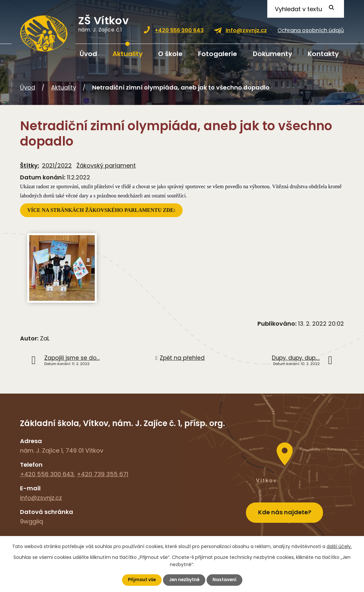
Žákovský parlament (106, 165)
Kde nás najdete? (285, 510)
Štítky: (30, 165)
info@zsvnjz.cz (246, 30)
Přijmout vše (141, 580)
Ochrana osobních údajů (311, 30)
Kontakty (323, 54)
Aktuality (128, 54)
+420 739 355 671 (102, 474)
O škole (170, 54)
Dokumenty (273, 54)
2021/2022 (57, 165)
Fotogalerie (218, 54)
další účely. (339, 546)
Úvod (88, 54)
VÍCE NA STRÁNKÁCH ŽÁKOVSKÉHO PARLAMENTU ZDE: (102, 210)
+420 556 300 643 (179, 30)
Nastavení (226, 580)
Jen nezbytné (185, 580)
